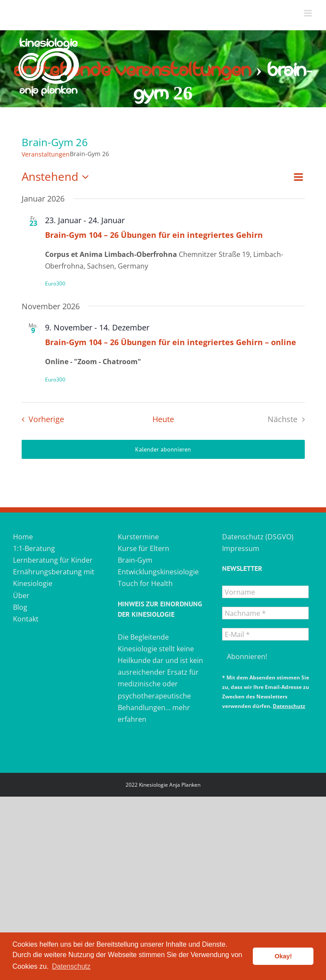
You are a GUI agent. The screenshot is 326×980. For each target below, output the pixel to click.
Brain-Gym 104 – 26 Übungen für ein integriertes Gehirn (154, 235)
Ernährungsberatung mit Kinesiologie (54, 578)
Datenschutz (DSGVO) (258, 537)
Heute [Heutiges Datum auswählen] (163, 419)
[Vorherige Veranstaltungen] (40, 420)
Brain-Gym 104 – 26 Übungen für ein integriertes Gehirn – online (171, 342)
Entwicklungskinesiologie (158, 572)
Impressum (241, 548)
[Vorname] (265, 592)
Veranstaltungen (46, 154)
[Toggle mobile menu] (308, 13)
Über (21, 596)
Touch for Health (145, 583)
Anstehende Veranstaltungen (132, 70)
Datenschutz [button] (71, 966)
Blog (20, 607)
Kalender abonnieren (163, 449)
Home (23, 537)
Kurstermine (138, 537)
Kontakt (26, 619)
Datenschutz (289, 706)
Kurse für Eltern (144, 548)
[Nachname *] (265, 613)
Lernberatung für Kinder (53, 560)
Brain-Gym (135, 560)
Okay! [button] (283, 956)
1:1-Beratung (34, 548)
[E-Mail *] (265, 634)
